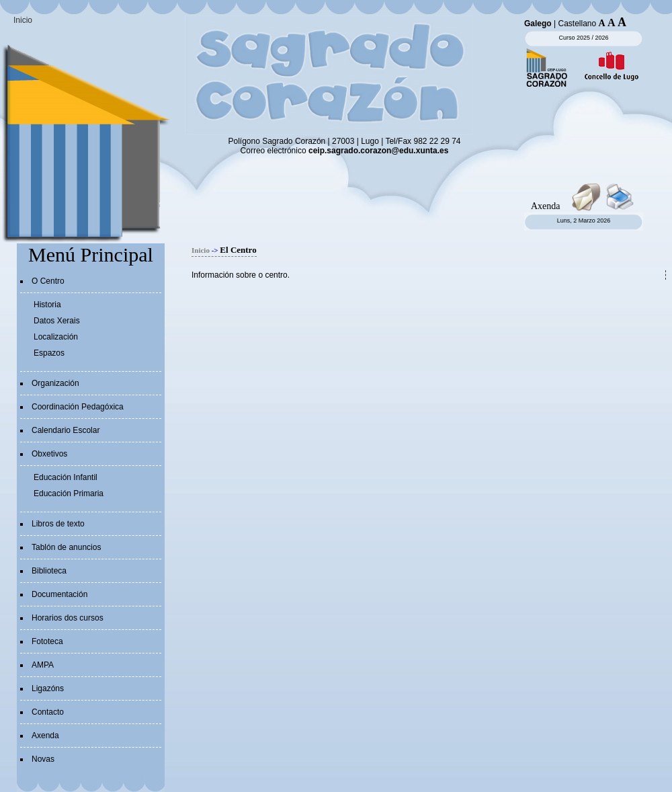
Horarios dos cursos (68, 618)
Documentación (59, 594)
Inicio (23, 20)
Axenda (45, 736)
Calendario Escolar (66, 430)
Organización (55, 383)
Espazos (49, 353)
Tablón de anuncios (66, 547)
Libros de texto (58, 524)
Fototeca (47, 641)
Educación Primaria (69, 493)
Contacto (48, 712)
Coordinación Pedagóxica (78, 407)
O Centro (48, 281)
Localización (56, 337)
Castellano (577, 24)
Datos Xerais (57, 321)
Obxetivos (49, 454)
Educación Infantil (66, 477)
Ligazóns (48, 688)
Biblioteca (49, 571)
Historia (47, 305)
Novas (43, 759)
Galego (538, 24)
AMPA (43, 665)
